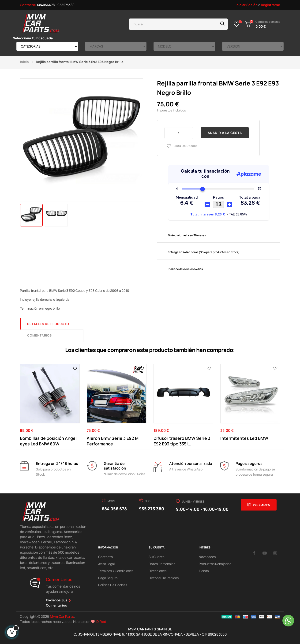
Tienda (204, 571)
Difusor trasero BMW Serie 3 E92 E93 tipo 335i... (182, 441)
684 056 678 (114, 509)
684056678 (46, 5)
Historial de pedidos (164, 578)
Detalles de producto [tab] (48, 324)
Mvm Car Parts (62, 616)
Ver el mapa (261, 505)
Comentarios (39, 335)
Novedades (207, 557)
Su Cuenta (157, 557)
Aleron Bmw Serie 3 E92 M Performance (113, 441)
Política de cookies (113, 585)
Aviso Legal (106, 564)
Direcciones (157, 571)
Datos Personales (162, 564)
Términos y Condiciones (116, 571)
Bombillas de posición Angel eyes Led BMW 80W (48, 441)
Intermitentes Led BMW (244, 438)
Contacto (105, 557)
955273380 (66, 5)
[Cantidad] (179, 133)
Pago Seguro (108, 578)
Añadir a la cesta (225, 133)
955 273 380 (152, 509)
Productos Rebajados (215, 564)
